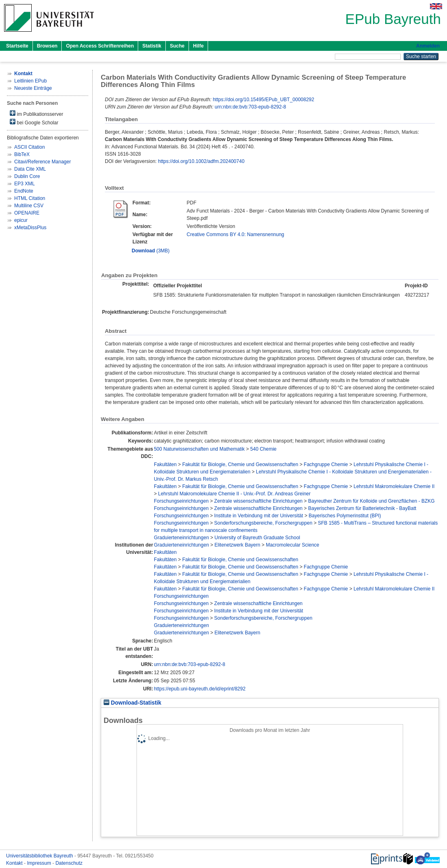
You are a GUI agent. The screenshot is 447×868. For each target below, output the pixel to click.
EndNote (24, 191)
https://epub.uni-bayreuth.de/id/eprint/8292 (200, 689)
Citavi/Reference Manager (42, 162)
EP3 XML (25, 184)
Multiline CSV (29, 206)
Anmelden (428, 46)
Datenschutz (69, 863)
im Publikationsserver (36, 114)
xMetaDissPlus (30, 228)
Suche (177, 46)
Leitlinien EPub (30, 81)
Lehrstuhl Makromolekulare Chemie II (394, 486)
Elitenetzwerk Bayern (238, 545)
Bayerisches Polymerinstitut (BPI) (345, 516)
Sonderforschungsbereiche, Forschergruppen (263, 523)
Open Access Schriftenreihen (100, 46)
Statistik (152, 46)
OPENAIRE (27, 213)
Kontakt (15, 863)
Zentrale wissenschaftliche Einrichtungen (258, 501)
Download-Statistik (132, 703)
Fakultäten (165, 464)
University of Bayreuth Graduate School (257, 538)
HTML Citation (30, 198)
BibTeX (22, 154)
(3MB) (151, 251)
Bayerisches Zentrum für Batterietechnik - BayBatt (362, 508)
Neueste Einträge (33, 88)
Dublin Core (27, 176)
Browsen (47, 46)
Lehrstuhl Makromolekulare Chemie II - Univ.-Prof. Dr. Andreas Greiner (234, 494)
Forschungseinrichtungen (181, 501)
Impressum (40, 863)
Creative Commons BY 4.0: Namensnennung (235, 234)
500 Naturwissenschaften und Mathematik (199, 449)
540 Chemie (264, 449)
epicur (21, 220)
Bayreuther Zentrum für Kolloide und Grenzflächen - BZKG (371, 501)
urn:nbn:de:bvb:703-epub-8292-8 (250, 107)
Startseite (17, 46)
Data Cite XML (30, 169)
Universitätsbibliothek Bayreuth (40, 856)
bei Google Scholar (34, 122)
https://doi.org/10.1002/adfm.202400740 (201, 161)
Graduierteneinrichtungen (181, 538)
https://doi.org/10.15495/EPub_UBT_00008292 (264, 100)
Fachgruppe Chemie (326, 464)
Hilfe (198, 46)
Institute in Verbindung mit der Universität (259, 516)
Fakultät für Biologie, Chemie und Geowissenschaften (240, 464)
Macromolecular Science (292, 545)
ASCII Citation (29, 147)
